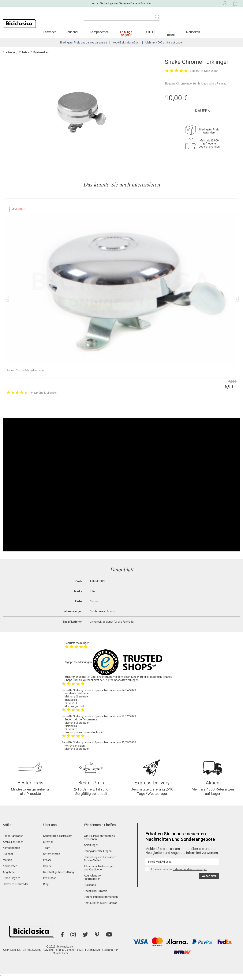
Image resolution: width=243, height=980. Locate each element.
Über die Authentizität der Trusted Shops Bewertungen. (106, 682)
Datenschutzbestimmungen (101, 900)
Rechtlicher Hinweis (96, 894)
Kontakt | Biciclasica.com (58, 839)
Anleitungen (91, 848)
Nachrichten (10, 869)
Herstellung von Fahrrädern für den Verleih (100, 862)
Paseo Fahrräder (13, 839)
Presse (47, 863)
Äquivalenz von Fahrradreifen (93, 880)
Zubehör (8, 857)
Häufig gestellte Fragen (98, 854)
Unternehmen (52, 857)
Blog (46, 887)
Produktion (50, 881)
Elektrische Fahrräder (16, 887)
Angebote (9, 875)
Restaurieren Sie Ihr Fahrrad (101, 906)
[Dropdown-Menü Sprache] (192, 3)
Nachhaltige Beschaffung (59, 875)
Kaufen (203, 113)
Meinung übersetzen (77, 699)
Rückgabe (90, 888)
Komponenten (11, 851)
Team (47, 851)
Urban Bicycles (12, 881)
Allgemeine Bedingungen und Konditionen (99, 871)
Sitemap (48, 845)
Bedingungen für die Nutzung (141, 679)
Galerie (47, 869)
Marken (7, 863)
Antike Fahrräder (13, 845)
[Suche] (121, 19)
